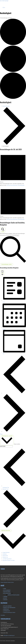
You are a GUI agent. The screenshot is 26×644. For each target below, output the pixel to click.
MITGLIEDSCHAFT (8, 593)
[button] (12, 593)
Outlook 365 (5, 556)
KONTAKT (5, 600)
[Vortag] (14, 393)
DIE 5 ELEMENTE (7, 590)
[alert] (13, 169)
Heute (1, 434)
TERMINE (5, 597)
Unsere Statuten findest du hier (7, 582)
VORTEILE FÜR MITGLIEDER (13, 595)
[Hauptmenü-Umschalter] (4, 8)
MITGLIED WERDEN (7, 606)
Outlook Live (5, 557)
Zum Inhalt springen (4, 1)
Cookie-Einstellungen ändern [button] (9, 612)
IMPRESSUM (6, 609)
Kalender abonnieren (6, 531)
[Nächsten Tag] (14, 432)
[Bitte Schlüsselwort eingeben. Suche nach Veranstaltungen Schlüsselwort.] (13, 235)
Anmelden (3, 615)
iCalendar (5, 554)
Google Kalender (6, 552)
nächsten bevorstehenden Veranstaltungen (15, 185)
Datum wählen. (17, 444)
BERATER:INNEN (7, 592)
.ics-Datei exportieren (7, 559)
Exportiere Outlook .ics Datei (9, 560)
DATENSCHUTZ (7, 611)
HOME (5, 589)
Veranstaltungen (6, 106)
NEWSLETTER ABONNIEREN (9, 608)
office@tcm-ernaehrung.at (9, 635)
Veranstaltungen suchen (7, 264)
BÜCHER (5, 598)
